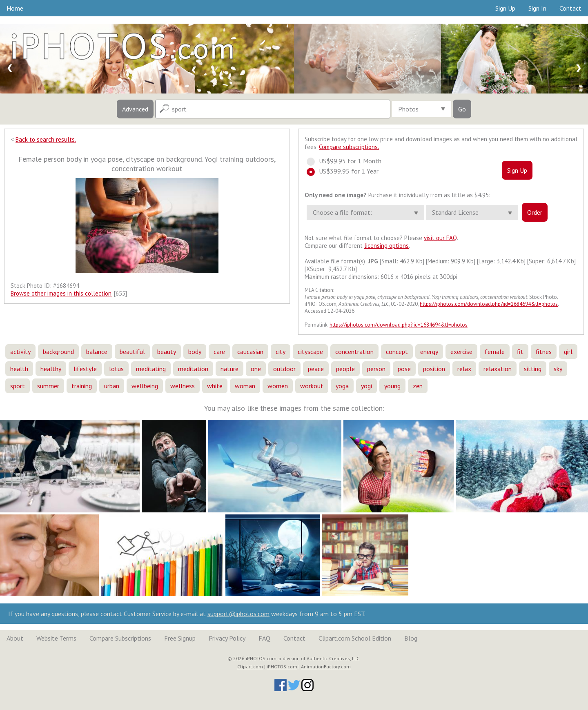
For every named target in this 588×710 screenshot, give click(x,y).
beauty (167, 352)
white (215, 386)
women (278, 386)
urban (112, 386)
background (58, 352)
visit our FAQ (440, 238)
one (256, 369)
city (281, 352)
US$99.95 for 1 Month (348, 161)
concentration (354, 352)
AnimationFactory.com (326, 667)
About (15, 638)
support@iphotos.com (238, 614)
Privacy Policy (227, 638)
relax (464, 369)
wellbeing (145, 386)
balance (97, 352)
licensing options (386, 246)
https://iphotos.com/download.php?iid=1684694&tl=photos (489, 304)
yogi (366, 386)
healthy (51, 369)
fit (520, 352)
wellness (183, 386)
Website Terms (56, 638)
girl (568, 352)
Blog (411, 638)
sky (558, 369)
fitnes (544, 352)
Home (15, 8)
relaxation (498, 369)
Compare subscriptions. (349, 147)
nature (229, 369)
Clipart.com (250, 667)
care (219, 352)
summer (48, 386)
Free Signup (180, 638)
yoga (342, 386)
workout (312, 386)
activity (20, 352)
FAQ (264, 638)
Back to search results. (46, 139)
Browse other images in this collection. (61, 293)
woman (245, 386)
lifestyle (85, 369)
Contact (570, 8)
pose (404, 369)
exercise (461, 352)
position (434, 369)
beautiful (132, 352)
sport (18, 386)
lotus (116, 369)
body (195, 352)
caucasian (250, 352)
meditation (193, 369)
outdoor (284, 369)
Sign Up (505, 8)
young (392, 386)
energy (429, 352)
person (376, 369)
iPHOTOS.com (282, 667)
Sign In (537, 8)
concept (397, 352)
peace (316, 369)
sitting (533, 369)
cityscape (310, 352)
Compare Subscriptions (120, 638)
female (495, 352)
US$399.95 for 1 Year (346, 171)
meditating (151, 369)
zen (418, 386)
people (345, 369)
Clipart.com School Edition (355, 638)
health (19, 369)
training (82, 386)
